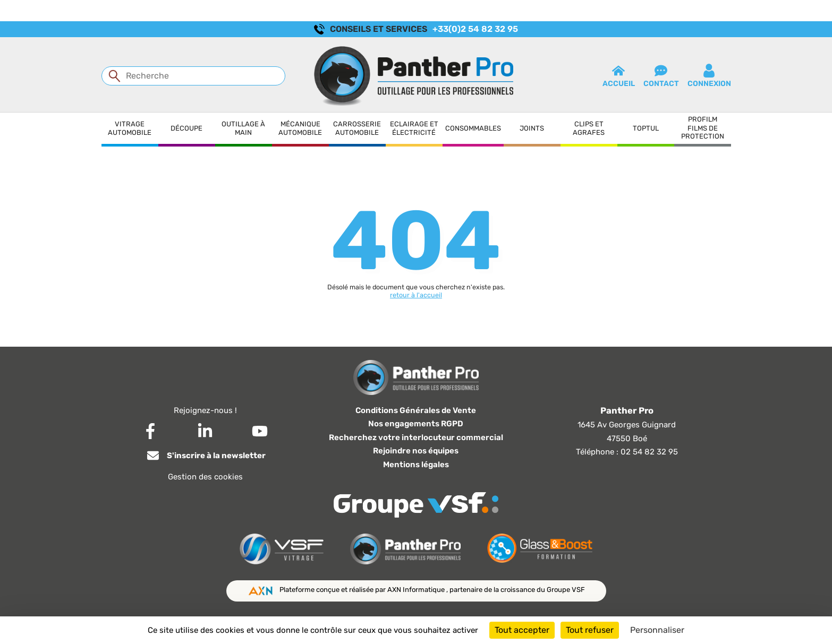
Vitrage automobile (130, 128)
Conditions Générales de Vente (416, 410)
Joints (532, 128)
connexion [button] (709, 76)
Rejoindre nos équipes (416, 451)
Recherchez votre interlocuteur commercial (416, 437)
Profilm (703, 119)
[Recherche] (194, 76)
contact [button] (661, 76)
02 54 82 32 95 (649, 452)
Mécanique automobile (300, 128)
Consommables (473, 128)
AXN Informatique (417, 590)
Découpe (186, 128)
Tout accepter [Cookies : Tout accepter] (522, 630)
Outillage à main (243, 128)
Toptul (646, 128)
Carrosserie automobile (357, 128)
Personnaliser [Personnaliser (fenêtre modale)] (657, 630)
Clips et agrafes (589, 128)
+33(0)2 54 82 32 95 (475, 29)
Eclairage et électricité (414, 128)
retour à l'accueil (416, 295)
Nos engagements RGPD (416, 424)
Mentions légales (416, 465)
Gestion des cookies (205, 477)
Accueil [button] (619, 76)
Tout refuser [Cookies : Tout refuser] (590, 630)
